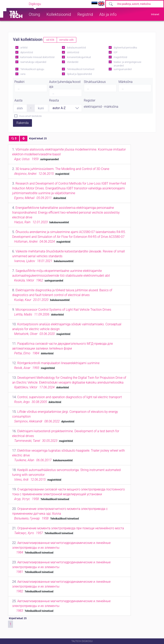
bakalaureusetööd (76, 48)
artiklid (24, 48)
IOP (116, 52)
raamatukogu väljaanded (33, 62)
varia (23, 74)
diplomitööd (27, 52)
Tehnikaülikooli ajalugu (32, 69)
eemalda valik (67, 40)
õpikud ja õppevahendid (79, 74)
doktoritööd (73, 52)
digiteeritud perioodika (125, 48)
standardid (73, 62)
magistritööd (120, 57)
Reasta (54, 100)
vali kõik (50, 40)
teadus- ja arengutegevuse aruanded (127, 64)
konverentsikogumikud (79, 57)
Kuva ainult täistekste (31, 116)
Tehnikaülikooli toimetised (81, 69)
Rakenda (22, 123)
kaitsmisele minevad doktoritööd (37, 57)
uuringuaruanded (123, 69)
